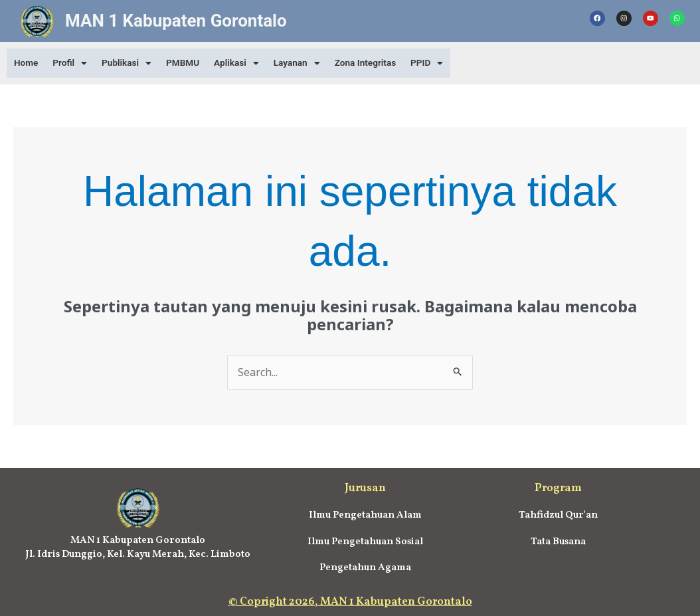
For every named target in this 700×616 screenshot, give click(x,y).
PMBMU (191, 63)
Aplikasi (247, 63)
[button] (73, 63)
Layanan (309, 63)
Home (27, 63)
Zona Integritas (380, 63)
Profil (73, 63)
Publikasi (132, 63)
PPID (444, 63)
